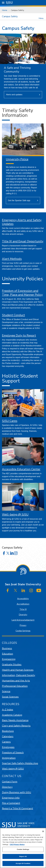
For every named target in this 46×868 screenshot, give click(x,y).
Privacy (23, 625)
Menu (41, 18)
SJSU (9, 3)
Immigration (9, 758)
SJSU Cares (10, 421)
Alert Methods (12, 259)
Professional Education (15, 686)
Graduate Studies (12, 664)
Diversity (23, 615)
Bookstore (8, 731)
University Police (17, 159)
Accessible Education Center (21, 469)
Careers (6, 742)
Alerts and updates (14, 95)
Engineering (9, 659)
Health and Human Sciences (18, 670)
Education (7, 654)
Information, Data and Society (19, 675)
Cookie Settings (23, 631)
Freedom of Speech (13, 753)
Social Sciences (10, 697)
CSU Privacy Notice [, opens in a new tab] (17, 844)
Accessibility (23, 599)
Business (7, 648)
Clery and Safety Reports (16, 726)
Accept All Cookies (23, 863)
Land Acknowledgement (23, 620)
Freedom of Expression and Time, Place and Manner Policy (22, 293)
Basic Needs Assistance (15, 720)
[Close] (43, 831)
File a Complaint (11, 803)
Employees (8, 747)
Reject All (23, 856)
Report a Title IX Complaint (17, 808)
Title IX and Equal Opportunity (23, 241)
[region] (23, 848)
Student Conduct (13, 315)
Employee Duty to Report (19, 335)
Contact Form (10, 782)
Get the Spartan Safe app (19, 200)
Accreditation (23, 604)
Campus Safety (17, 10)
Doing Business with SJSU (17, 792)
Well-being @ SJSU (15, 514)
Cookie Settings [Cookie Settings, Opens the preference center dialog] (23, 849)
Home (5, 10)
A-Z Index (8, 710)
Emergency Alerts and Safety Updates (22, 222)
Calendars (8, 736)
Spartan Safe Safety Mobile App (20, 763)
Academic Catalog (12, 715)
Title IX (23, 609)
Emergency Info (11, 798)
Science (6, 691)
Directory (7, 787)
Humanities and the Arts (16, 681)
